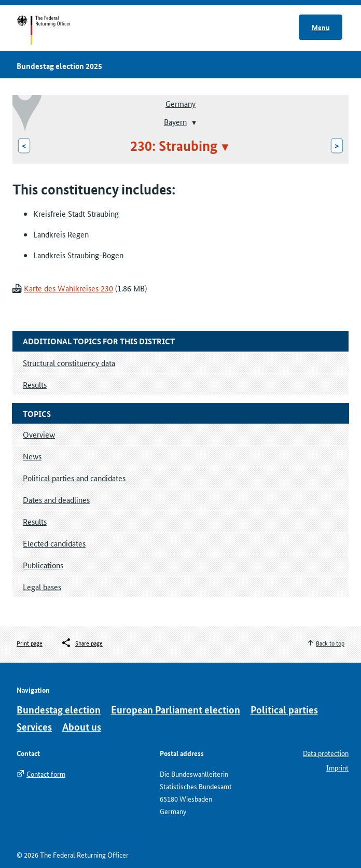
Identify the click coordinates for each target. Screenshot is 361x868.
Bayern (175, 121)
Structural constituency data (69, 363)
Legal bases (42, 587)
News (32, 456)
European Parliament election (176, 710)
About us (82, 727)
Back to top (330, 643)
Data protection (326, 753)
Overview (39, 434)
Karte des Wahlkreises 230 (68, 288)
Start (54, 30)
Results (35, 521)
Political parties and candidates (74, 478)
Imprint (337, 767)
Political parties (284, 710)
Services (34, 727)
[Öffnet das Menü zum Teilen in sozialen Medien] (82, 643)
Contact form (46, 774)
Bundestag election (59, 710)
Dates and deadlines (56, 500)
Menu (321, 27)
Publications (43, 565)
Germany (180, 103)
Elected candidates (54, 543)
